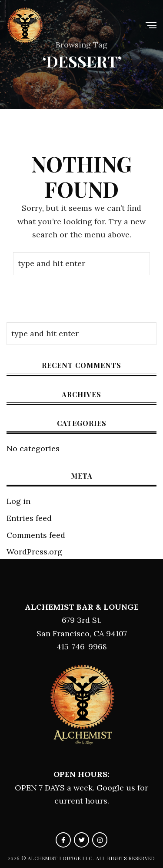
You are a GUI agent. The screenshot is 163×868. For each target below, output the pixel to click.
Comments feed (36, 535)
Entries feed (29, 518)
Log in (18, 501)
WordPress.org (34, 552)
